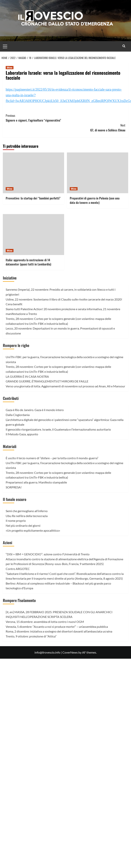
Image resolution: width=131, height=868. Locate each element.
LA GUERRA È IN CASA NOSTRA (27, 376)
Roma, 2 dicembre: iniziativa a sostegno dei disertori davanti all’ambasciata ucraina (59, 631)
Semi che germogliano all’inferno (27, 511)
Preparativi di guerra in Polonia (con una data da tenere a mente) (95, 200)
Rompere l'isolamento (19, 600)
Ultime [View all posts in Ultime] (10, 67)
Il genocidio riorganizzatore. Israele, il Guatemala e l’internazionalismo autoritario (58, 429)
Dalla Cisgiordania (18, 415)
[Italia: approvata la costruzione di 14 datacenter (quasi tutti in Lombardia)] (33, 234)
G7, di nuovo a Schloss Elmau (65, 128)
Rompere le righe (16, 345)
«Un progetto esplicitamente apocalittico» (33, 530)
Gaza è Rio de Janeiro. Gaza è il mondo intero (35, 410)
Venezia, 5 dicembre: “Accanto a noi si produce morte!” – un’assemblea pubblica (57, 627)
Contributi (11, 398)
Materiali (10, 446)
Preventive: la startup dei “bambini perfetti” (33, 198)
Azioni (7, 542)
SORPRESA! (14, 487)
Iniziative (10, 278)
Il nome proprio (16, 521)
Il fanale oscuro (15, 499)
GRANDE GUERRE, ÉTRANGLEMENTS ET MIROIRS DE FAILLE (47, 381)
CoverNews (70, 652)
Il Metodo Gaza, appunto (22, 434)
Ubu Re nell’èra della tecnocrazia (27, 516)
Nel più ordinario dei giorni (23, 525)
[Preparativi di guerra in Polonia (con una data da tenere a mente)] (98, 173)
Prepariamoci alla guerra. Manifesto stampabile (36, 482)
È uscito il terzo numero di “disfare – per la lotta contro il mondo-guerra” (52, 458)
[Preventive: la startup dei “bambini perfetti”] (33, 173)
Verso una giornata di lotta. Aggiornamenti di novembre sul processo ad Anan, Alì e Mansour (65, 386)
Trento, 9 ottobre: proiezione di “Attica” (31, 636)
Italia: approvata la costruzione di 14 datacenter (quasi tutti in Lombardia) (28, 262)
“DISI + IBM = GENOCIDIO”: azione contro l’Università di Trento (48, 554)
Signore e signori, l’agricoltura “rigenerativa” (65, 118)
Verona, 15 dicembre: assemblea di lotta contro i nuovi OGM (45, 622)
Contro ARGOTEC (18, 569)
